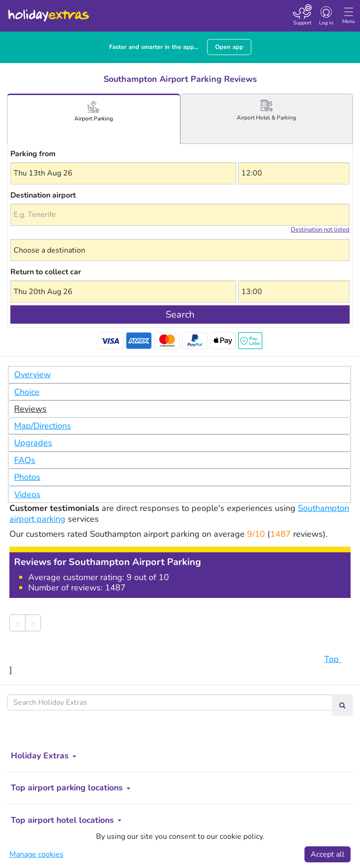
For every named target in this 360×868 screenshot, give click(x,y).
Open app (229, 47)
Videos (27, 494)
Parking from (33, 154)
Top (337, 659)
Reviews (30, 409)
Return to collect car (46, 272)
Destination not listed (320, 230)
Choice (27, 392)
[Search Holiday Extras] (170, 702)
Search (180, 315)
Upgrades (33, 443)
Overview (32, 374)
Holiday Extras (48, 11)
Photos (27, 477)
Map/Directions (43, 426)
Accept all (328, 854)
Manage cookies (36, 854)
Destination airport (43, 195)
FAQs (25, 460)
